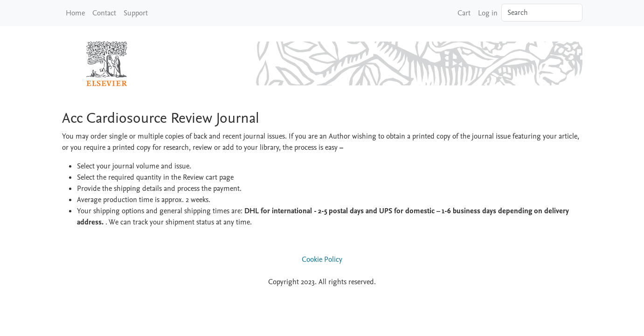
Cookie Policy (322, 259)
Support (136, 13)
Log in (488, 13)
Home (75, 13)
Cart (464, 13)
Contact (104, 13)
